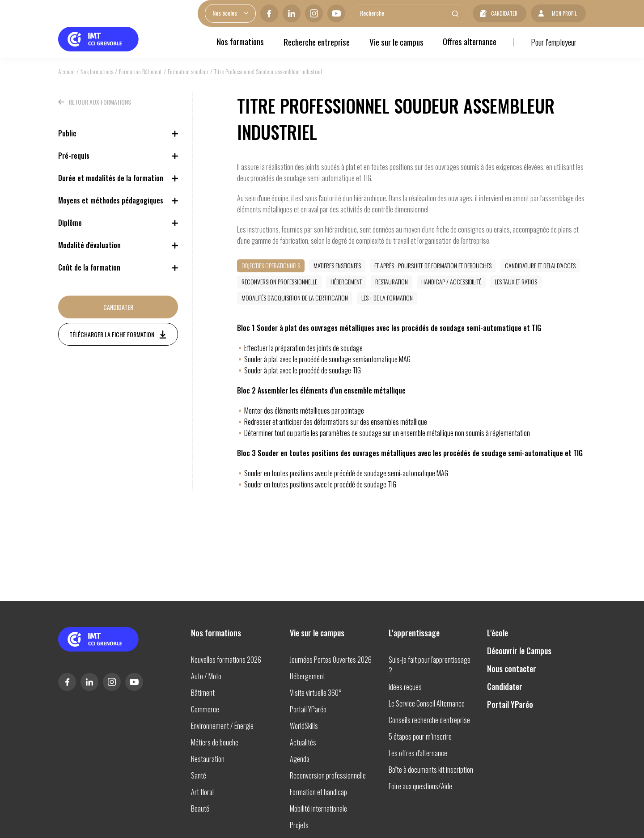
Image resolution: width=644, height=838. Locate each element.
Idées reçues (405, 687)
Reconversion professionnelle (328, 775)
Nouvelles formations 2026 (226, 660)
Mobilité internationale (318, 808)
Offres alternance (469, 42)
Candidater (501, 13)
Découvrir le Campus (519, 651)
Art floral (202, 792)
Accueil (66, 71)
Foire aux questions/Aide (420, 786)
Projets (299, 825)
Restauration (208, 759)
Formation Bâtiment (140, 71)
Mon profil (563, 13)
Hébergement (307, 676)
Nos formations (239, 42)
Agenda (300, 759)
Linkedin (288, 13)
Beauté (200, 808)
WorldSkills (304, 726)
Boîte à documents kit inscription (431, 770)
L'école (498, 633)
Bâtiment (203, 693)
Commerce (205, 709)
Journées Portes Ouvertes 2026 (331, 660)
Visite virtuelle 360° (316, 693)
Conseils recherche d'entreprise (429, 720)
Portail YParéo (308, 709)
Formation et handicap (318, 792)
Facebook (265, 13)
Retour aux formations (100, 102)
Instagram (310, 13)
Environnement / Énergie (222, 726)
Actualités (303, 742)
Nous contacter (512, 669)
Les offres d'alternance (418, 753)
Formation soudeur (188, 71)
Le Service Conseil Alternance (427, 703)
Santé (199, 775)
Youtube (332, 13)
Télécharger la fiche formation (112, 334)
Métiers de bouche (215, 742)
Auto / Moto (206, 676)
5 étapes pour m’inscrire (420, 736)
